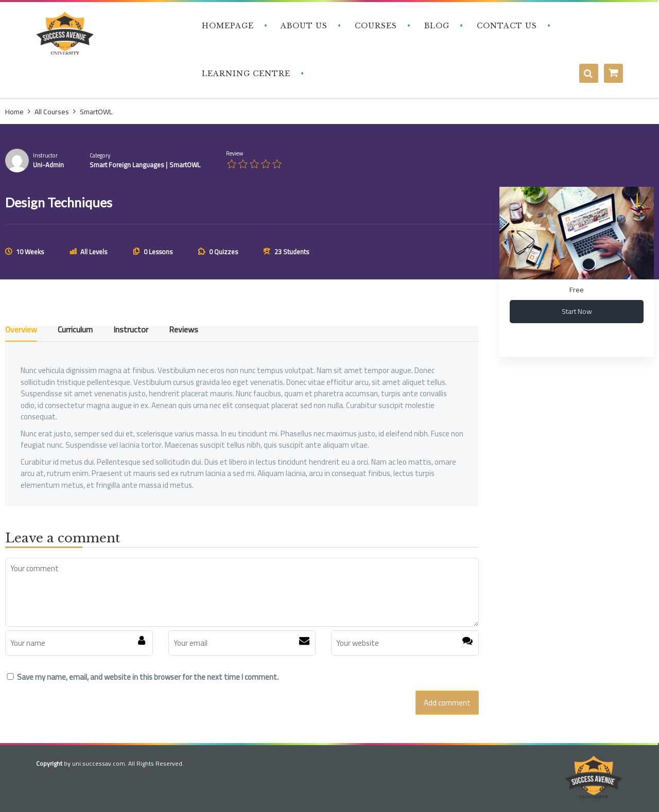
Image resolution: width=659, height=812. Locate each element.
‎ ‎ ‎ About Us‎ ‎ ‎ (303, 26)
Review (235, 154)
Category (100, 156)
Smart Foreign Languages (127, 165)
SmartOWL (185, 165)
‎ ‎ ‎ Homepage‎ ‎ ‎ (227, 26)
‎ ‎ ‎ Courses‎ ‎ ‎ (375, 26)
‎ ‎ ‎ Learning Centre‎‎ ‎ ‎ (245, 74)
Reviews (184, 331)
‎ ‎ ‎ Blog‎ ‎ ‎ (436, 26)
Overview (21, 331)
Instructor (45, 156)
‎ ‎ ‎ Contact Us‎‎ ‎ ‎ (506, 26)
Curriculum (75, 331)
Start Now (577, 311)
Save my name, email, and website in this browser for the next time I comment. (148, 677)
